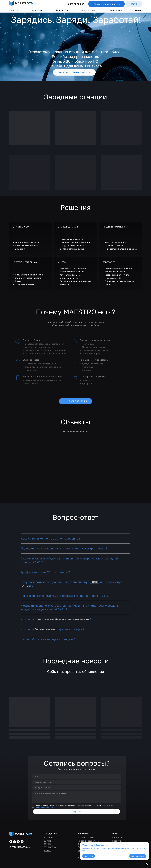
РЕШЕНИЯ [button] (37, 10)
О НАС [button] (138, 10)
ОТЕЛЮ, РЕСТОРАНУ (68, 227)
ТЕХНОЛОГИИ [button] (88, 10)
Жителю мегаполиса (88, 841)
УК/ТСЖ (62, 262)
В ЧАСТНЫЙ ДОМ (22, 227)
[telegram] (11, 842)
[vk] (18, 842)
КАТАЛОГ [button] (14, 10)
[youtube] (15, 842)
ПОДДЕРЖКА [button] (115, 10)
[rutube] (22, 842)
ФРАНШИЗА (62, 10)
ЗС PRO (47, 850)
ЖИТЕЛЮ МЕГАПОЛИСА (25, 262)
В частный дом (85, 838)
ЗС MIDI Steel (50, 847)
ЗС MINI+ (48, 841)
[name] (77, 776)
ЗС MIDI (48, 844)
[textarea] (77, 797)
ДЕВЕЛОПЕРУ (109, 262)
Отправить (77, 812)
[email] (77, 782)
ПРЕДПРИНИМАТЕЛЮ (114, 227)
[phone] (77, 788)
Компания (117, 838)
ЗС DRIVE (48, 838)
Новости (116, 841)
